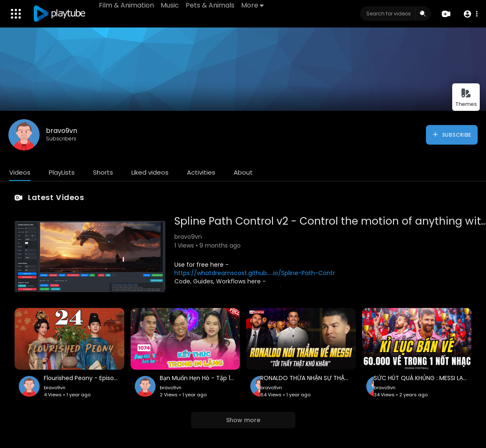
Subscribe (452, 135)
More (252, 5)
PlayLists (62, 172)
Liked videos (150, 172)
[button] (470, 14)
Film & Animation (126, 5)
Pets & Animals (210, 5)
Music (170, 5)
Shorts (103, 172)
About (243, 172)
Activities (201, 172)
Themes (466, 98)
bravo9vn (62, 131)
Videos (20, 172)
